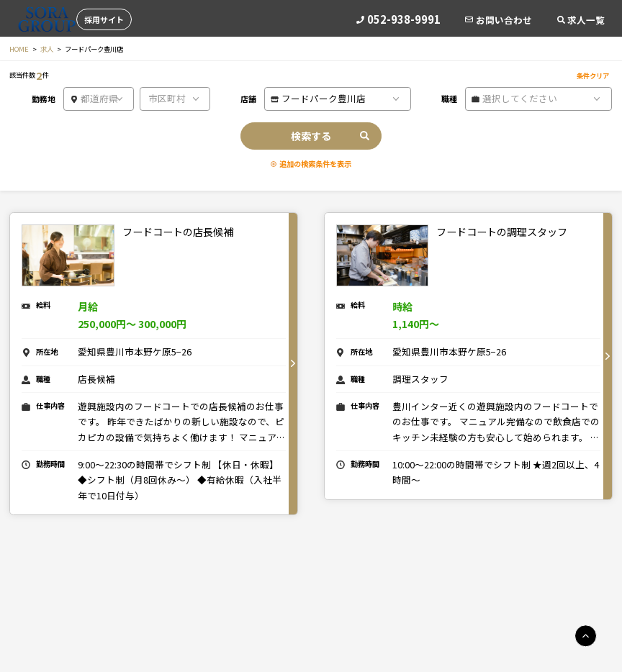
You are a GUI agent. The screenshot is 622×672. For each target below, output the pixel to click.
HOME (19, 49)
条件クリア (593, 76)
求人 (47, 49)
